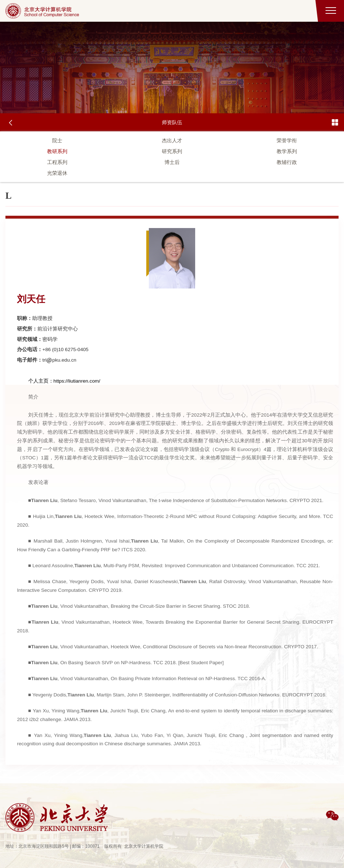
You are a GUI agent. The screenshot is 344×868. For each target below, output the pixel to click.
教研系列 (57, 151)
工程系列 (57, 162)
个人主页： (41, 381)
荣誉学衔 (287, 140)
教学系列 (287, 151)
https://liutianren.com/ (77, 381)
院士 (57, 140)
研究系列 (172, 151)
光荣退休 (57, 173)
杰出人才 (172, 140)
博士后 (172, 162)
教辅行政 (287, 162)
